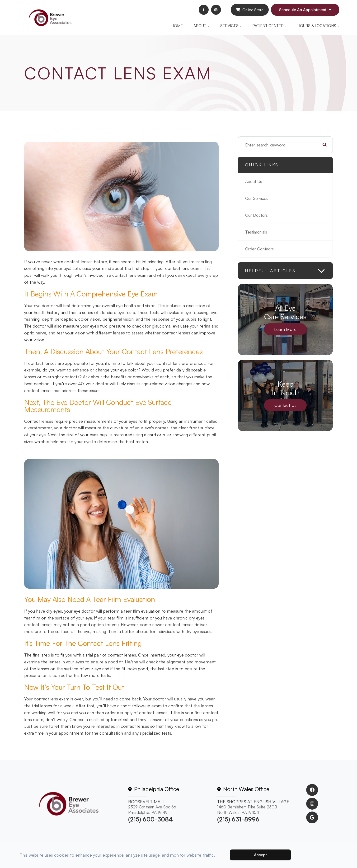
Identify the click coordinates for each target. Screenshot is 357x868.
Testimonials (257, 232)
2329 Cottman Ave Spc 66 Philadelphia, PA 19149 (152, 810)
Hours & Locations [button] (318, 26)
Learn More (285, 329)
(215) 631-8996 (238, 819)
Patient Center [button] (270, 26)
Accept (261, 855)
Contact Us (285, 405)
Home (177, 26)
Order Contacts (260, 249)
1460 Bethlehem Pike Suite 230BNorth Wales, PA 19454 (247, 810)
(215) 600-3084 (150, 819)
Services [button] (231, 26)
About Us (254, 182)
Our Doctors (257, 215)
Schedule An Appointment (303, 10)
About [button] (201, 26)
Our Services (257, 198)
